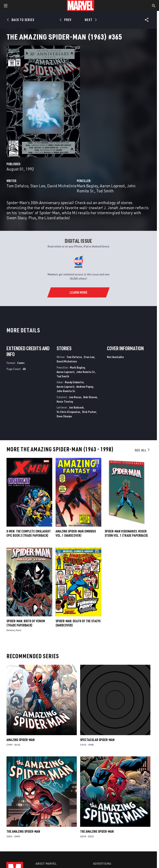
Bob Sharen (90, 397)
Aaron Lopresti (112, 186)
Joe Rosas (75, 397)
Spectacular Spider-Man (97, 740)
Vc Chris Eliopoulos (68, 412)
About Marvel (46, 864)
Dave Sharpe (64, 416)
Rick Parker (89, 412)
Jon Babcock (76, 407)
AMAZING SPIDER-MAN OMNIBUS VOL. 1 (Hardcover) (76, 533)
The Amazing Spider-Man (23, 831)
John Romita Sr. (86, 372)
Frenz (19, 630)
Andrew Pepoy (85, 386)
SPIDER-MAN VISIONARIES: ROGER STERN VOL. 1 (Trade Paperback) (126, 533)
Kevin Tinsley (65, 401)
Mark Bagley (87, 186)
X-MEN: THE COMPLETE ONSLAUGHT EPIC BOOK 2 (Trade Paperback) (29, 533)
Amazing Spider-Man (21, 740)
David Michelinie (62, 186)
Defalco (11, 630)
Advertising (102, 864)
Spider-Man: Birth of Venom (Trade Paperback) (26, 623)
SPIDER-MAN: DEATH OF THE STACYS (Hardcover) (78, 623)
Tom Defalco (17, 186)
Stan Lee (38, 186)
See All (142, 450)
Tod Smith (105, 191)
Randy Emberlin (74, 382)
